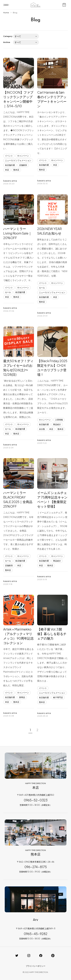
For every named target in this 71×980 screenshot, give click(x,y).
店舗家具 (23, 165)
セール (8, 292)
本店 (7, 170)
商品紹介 (57, 424)
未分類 (42, 429)
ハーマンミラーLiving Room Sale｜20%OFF (17, 233)
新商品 (22, 697)
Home (6, 13)
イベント (9, 156)
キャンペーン (23, 156)
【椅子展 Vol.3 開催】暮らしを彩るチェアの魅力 (52, 634)
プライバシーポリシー (36, 966)
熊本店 (16, 170)
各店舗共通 (10, 165)
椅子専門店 (58, 697)
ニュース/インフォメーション (18, 160)
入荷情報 (59, 420)
